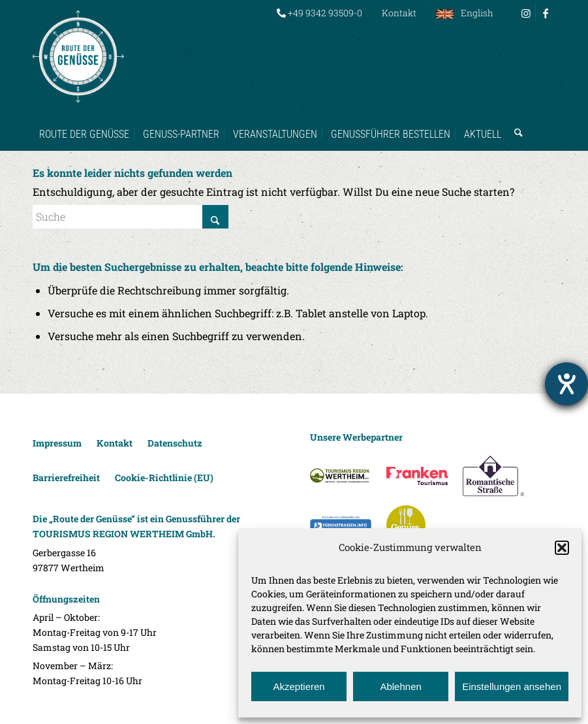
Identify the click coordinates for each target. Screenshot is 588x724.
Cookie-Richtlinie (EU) (164, 478)
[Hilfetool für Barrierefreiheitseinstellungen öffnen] (566, 384)
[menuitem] (319, 13)
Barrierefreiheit (66, 478)
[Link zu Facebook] (546, 13)
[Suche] (515, 121)
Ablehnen (400, 686)
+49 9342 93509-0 (319, 13)
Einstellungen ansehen (512, 686)
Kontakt (399, 13)
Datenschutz (175, 443)
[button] (562, 548)
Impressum (57, 443)
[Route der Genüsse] (78, 56)
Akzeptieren (299, 686)
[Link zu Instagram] (526, 13)
